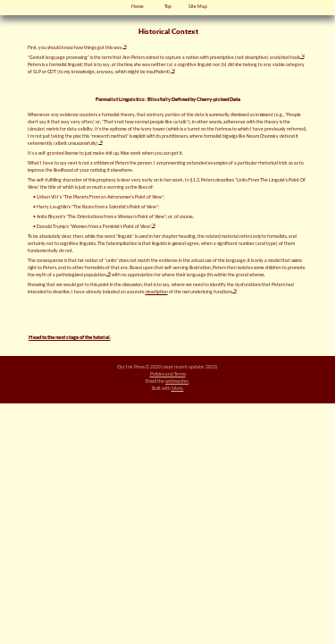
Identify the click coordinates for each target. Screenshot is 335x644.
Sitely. (178, 388)
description (157, 292)
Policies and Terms (168, 374)
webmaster (177, 381)
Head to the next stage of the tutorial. (70, 337)
